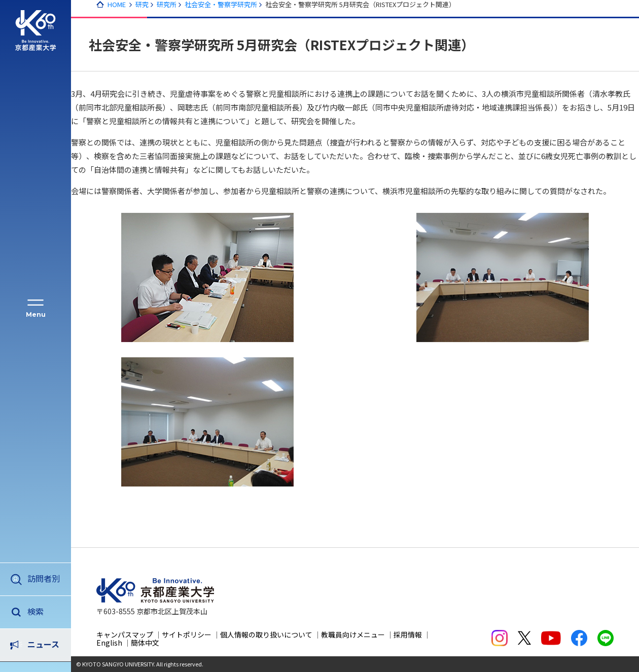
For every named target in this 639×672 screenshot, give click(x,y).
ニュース (43, 611)
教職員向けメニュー (353, 634)
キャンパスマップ (125, 634)
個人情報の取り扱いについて (266, 634)
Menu (36, 314)
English (109, 643)
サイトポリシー (187, 634)
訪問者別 (44, 578)
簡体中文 (145, 643)
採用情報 (408, 634)
